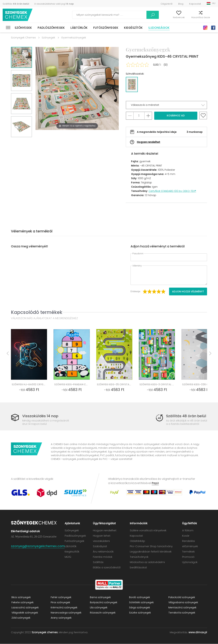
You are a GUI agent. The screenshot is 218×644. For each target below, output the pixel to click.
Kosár (212, 17)
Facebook (213, 28)
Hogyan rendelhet (149, 142)
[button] (166, 105)
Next (17, 142)
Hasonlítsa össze (193, 17)
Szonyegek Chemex (23, 38)
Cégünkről (167, 4)
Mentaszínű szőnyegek (182, 608)
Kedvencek (171, 17)
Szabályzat (100, 546)
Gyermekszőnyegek (74, 38)
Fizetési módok (103, 557)
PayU (155, 483)
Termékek (188, 552)
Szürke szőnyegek (139, 613)
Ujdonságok (159, 28)
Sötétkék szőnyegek (141, 603)
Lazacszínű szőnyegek (25, 608)
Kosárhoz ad (176, 116)
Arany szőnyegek (61, 618)
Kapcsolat (195, 4)
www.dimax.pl (198, 632)
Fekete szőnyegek (22, 603)
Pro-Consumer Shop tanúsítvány (151, 546)
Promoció (188, 557)
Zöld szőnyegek (20, 618)
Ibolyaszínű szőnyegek (103, 603)
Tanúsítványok (139, 557)
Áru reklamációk (103, 552)
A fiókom (154, 17)
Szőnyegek (23, 28)
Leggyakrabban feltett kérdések (151, 552)
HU (214, 3)
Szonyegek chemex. (45, 632)
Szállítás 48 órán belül (186, 416)
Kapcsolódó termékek (37, 312)
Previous (25, 142)
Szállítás (16, 4)
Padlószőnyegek (51, 28)
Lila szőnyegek (98, 608)
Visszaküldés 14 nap (41, 416)
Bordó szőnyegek (139, 597)
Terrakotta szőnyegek (181, 613)
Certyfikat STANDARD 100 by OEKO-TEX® (172, 191)
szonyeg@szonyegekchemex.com (38, 546)
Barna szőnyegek (100, 597)
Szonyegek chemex (18, 15)
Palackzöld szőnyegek (181, 597)
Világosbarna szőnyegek (183, 603)
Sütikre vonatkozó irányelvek (148, 531)
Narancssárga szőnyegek (66, 613)
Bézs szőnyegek (21, 597)
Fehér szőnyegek (61, 597)
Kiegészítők (133, 28)
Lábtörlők (79, 28)
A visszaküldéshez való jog (54, 4)
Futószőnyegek (106, 28)
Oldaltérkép (138, 541)
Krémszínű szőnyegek (64, 608)
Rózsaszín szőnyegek (102, 613)
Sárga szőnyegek (139, 608)
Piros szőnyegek (60, 603)
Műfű (68, 557)
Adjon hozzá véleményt (188, 291)
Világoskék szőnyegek (24, 613)
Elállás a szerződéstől (107, 568)
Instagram (205, 28)
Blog (181, 4)
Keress (135, 15)
